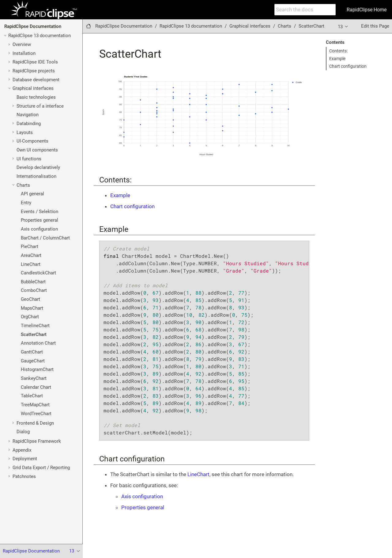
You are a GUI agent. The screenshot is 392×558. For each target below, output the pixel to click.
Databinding (29, 124)
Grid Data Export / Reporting (41, 468)
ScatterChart (34, 334)
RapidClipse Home (367, 10)
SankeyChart (34, 378)
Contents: (338, 51)
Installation (24, 53)
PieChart (30, 247)
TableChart (32, 396)
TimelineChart (35, 326)
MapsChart (32, 308)
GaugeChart (33, 361)
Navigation (28, 115)
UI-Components (32, 141)
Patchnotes (24, 476)
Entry (26, 203)
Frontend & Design (35, 423)
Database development (36, 80)
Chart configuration (348, 66)
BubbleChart (33, 282)
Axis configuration (39, 229)
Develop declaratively (38, 167)
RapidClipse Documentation (33, 26)
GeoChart (30, 299)
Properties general (40, 220)
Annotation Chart (38, 343)
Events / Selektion (40, 212)
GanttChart (32, 352)
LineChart (31, 264)
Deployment (25, 459)
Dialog (23, 432)
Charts (23, 185)
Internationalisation (36, 176)
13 (343, 26)
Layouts (25, 132)
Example (337, 59)
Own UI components (37, 150)
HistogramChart (37, 369)
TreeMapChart (35, 405)
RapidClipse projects (34, 71)
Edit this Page (375, 26)
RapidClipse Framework (37, 441)
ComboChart (34, 290)
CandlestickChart (38, 273)
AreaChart (31, 255)
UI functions (29, 159)
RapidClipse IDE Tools (35, 62)
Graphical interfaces (33, 88)
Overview (22, 44)
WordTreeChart (36, 414)
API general (32, 194)
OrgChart (30, 317)
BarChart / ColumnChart (45, 238)
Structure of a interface (40, 106)
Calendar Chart (36, 387)
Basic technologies (36, 97)
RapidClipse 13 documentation (40, 36)
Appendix (22, 450)
